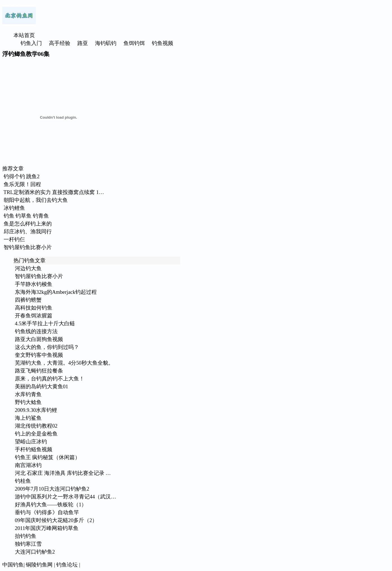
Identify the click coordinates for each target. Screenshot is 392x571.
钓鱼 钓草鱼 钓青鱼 (26, 216)
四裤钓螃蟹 (28, 300)
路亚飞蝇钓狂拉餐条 (39, 371)
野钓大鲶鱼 (28, 402)
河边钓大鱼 (28, 268)
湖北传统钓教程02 (36, 426)
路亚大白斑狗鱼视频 (39, 339)
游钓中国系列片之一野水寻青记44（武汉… (66, 497)
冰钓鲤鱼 (14, 208)
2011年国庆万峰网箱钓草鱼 (47, 528)
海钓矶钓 (106, 43)
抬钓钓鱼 (26, 536)
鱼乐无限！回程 (22, 184)
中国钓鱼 (13, 565)
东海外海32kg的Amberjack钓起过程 (56, 292)
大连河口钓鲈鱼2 (35, 552)
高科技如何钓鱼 (34, 308)
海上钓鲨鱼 (28, 418)
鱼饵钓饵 (134, 43)
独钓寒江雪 (28, 544)
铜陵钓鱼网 (39, 565)
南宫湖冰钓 (28, 465)
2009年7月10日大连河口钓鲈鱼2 (52, 489)
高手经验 (60, 43)
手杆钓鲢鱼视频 (34, 449)
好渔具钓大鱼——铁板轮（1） (51, 505)
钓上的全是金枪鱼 (36, 434)
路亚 (83, 43)
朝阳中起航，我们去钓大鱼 (36, 200)
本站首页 (24, 35)
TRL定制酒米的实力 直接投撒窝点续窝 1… (54, 192)
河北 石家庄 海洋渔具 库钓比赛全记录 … (63, 473)
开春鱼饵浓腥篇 (34, 316)
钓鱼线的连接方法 (36, 331)
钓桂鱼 (23, 481)
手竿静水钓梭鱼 (34, 284)
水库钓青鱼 (28, 394)
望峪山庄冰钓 (31, 442)
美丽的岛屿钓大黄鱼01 (42, 386)
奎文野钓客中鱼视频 (39, 355)
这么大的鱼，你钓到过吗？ (47, 347)
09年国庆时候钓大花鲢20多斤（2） (56, 520)
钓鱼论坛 (67, 565)
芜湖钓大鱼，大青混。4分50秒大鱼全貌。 (64, 363)
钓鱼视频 (163, 43)
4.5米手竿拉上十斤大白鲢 (45, 323)
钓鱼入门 (31, 43)
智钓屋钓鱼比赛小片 (28, 247)
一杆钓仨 (14, 239)
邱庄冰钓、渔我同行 (28, 232)
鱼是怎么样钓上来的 (28, 224)
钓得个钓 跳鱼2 (22, 176)
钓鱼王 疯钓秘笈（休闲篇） (48, 457)
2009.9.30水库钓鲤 (36, 410)
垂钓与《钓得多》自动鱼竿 (47, 512)
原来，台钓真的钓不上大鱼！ (50, 379)
